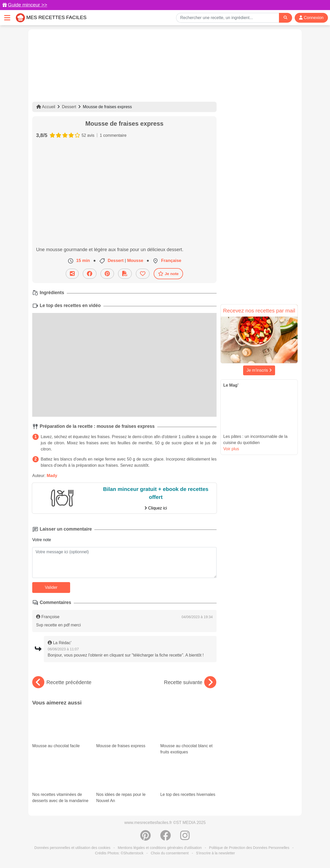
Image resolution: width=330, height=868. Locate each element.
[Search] (285, 18)
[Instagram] (185, 838)
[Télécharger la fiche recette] (125, 274)
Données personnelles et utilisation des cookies (72, 848)
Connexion (311, 18)
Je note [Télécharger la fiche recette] (168, 274)
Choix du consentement (170, 853)
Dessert (69, 107)
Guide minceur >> (27, 5)
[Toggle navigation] (7, 18)
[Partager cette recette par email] (72, 274)
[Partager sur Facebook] (90, 274)
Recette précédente (62, 682)
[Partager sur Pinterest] (107, 274)
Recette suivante (190, 682)
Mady (52, 476)
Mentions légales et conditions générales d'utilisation (160, 848)
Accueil (46, 107)
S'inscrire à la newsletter (215, 853)
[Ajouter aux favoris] (143, 274)
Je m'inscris (259, 370)
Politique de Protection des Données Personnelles (249, 848)
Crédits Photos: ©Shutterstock (119, 853)
